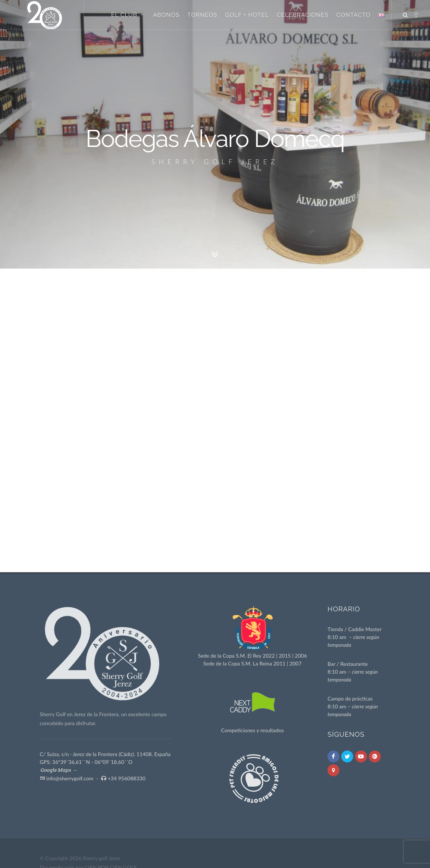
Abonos (166, 15)
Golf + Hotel (247, 15)
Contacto (354, 15)
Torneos (203, 15)
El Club (128, 15)
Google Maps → (59, 770)
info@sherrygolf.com (70, 778)
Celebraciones (303, 15)
